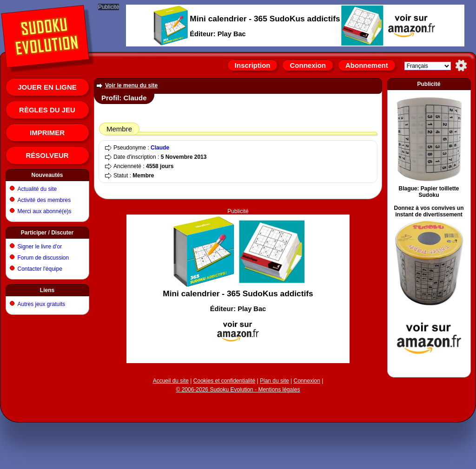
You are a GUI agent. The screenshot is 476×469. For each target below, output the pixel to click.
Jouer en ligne (47, 87)
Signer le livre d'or (40, 247)
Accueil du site (171, 381)
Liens (47, 290)
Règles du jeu (47, 110)
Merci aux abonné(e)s (45, 211)
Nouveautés (47, 175)
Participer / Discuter (47, 233)
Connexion (308, 65)
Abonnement (367, 65)
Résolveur (47, 155)
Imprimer (47, 133)
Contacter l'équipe (40, 269)
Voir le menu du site (131, 85)
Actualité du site (37, 189)
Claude (160, 148)
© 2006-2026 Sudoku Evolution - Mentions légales (238, 390)
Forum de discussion (43, 258)
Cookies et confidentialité (224, 381)
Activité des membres (44, 200)
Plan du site (274, 381)
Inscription (253, 65)
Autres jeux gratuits (42, 304)
